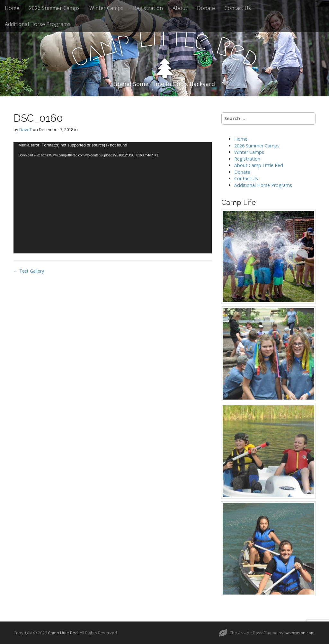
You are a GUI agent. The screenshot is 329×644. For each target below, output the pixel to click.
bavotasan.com (299, 633)
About (180, 8)
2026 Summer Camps (54, 8)
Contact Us (238, 8)
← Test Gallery (29, 271)
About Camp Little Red (259, 165)
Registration (148, 8)
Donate (206, 8)
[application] (113, 198)
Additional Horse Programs (38, 24)
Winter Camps (106, 8)
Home (12, 8)
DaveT (26, 129)
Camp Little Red (63, 633)
